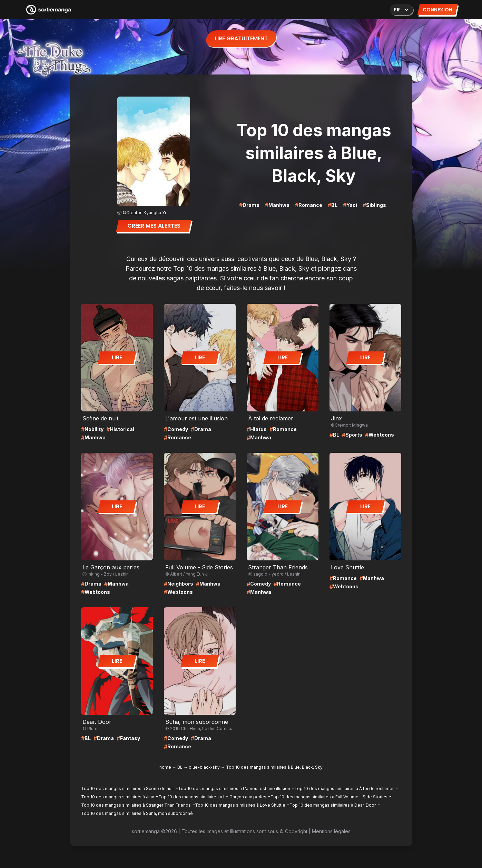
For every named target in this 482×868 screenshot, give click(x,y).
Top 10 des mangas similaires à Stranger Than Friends (136, 805)
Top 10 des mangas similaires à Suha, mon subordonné (137, 813)
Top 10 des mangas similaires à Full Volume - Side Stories (329, 797)
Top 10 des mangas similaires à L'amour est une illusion (234, 789)
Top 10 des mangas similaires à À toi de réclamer (344, 789)
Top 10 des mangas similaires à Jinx (118, 797)
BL (180, 767)
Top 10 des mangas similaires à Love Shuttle (240, 805)
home (165, 767)
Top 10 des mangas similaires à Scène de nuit (127, 789)
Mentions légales (331, 831)
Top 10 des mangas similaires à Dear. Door (333, 805)
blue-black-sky (204, 767)
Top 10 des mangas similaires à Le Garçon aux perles (212, 797)
